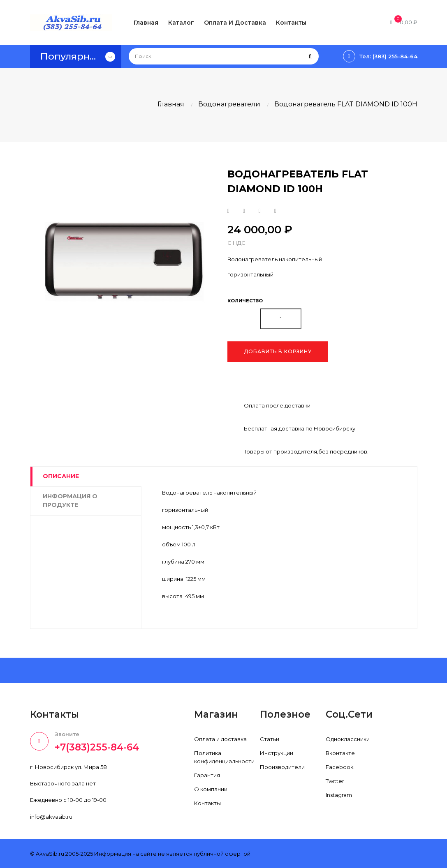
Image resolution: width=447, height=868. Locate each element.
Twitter (335, 781)
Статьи (270, 739)
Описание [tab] (61, 476)
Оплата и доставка (220, 739)
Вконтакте (340, 753)
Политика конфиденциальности (224, 757)
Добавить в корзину (278, 351)
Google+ (260, 211)
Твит (244, 211)
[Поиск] (224, 56)
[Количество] (281, 319)
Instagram (339, 795)
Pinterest (275, 211)
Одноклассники (348, 739)
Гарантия (207, 775)
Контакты (207, 803)
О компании (211, 789)
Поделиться (228, 211)
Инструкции (277, 753)
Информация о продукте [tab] (70, 501)
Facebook (340, 767)
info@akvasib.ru (51, 817)
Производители (282, 767)
